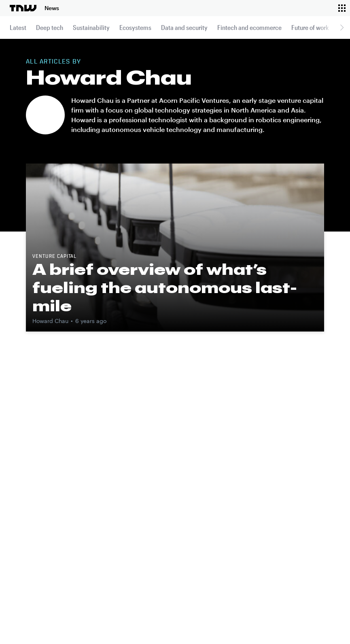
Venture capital (54, 257)
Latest (18, 27)
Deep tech (50, 27)
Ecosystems (135, 27)
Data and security (184, 27)
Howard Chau (50, 321)
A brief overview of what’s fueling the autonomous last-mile (165, 287)
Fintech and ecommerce (249, 27)
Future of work (310, 27)
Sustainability (91, 27)
